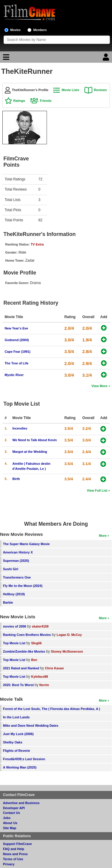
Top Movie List (14, 643)
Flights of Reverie (17, 751)
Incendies (20, 428)
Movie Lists (70, 90)
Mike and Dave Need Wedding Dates (31, 726)
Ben (34, 660)
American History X (18, 552)
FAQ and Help (14, 849)
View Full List (97, 490)
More (103, 536)
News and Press (15, 854)
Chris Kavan (55, 668)
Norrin (44, 685)
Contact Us (11, 813)
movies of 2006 (14, 626)
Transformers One (17, 577)
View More (99, 386)
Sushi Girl (11, 569)
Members (40, 30)
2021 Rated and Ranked (21, 668)
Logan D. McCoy (69, 635)
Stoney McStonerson (67, 651)
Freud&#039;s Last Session (24, 759)
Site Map (10, 828)
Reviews (101, 90)
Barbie (8, 602)
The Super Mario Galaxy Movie (26, 544)
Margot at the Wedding (30, 452)
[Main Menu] (5, 59)
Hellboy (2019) (14, 594)
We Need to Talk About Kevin (35, 440)
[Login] (107, 59)
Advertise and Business (21, 803)
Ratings (19, 101)
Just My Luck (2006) (18, 734)
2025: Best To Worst (19, 685)
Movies (15, 30)
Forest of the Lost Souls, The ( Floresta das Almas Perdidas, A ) (52, 709)
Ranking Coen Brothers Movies (27, 635)
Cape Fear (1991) (18, 352)
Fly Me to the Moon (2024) (23, 586)
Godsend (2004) (17, 340)
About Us (10, 823)
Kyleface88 (39, 677)
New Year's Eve (17, 328)
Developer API (14, 808)
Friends (46, 101)
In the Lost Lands (16, 717)
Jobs (7, 818)
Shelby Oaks (13, 742)
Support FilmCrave (17, 844)
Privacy (9, 864)
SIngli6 (36, 643)
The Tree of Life (17, 363)
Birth (16, 479)
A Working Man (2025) (20, 767)
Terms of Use (13, 859)
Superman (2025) (16, 561)
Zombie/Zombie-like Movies (24, 651)
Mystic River (14, 375)
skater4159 (40, 626)
